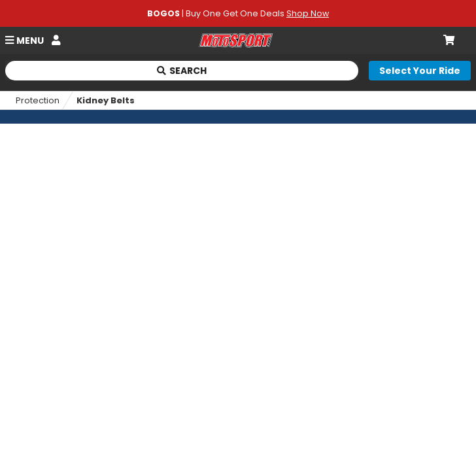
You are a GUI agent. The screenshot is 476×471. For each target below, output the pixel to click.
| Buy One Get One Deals (238, 13)
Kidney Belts (106, 100)
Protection (38, 100)
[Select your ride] (420, 71)
